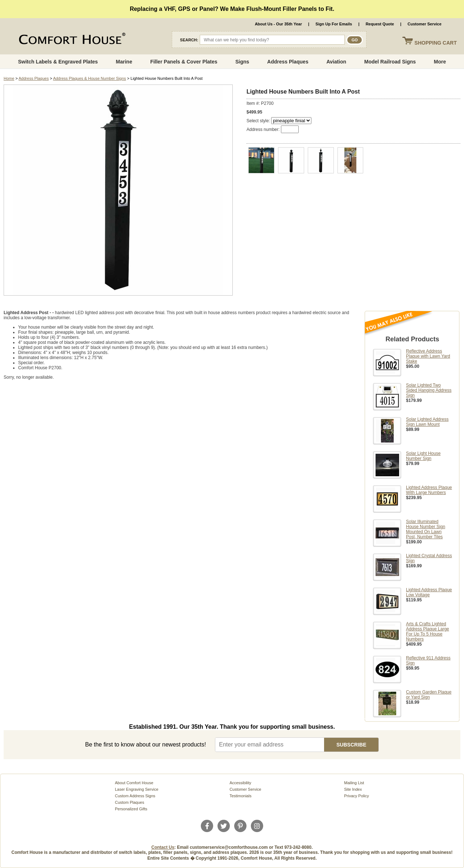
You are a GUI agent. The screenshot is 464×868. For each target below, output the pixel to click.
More (440, 62)
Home (9, 78)
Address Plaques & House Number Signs (89, 78)
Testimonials (241, 796)
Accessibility (240, 783)
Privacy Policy (356, 796)
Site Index (353, 789)
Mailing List (354, 783)
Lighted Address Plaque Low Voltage (429, 592)
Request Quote (380, 24)
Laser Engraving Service (137, 789)
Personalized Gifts (131, 809)
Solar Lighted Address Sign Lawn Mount (427, 422)
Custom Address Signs (135, 796)
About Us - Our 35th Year (278, 24)
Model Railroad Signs (390, 62)
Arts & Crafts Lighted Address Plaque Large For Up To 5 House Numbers (428, 632)
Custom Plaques (130, 802)
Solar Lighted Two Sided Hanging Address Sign (429, 390)
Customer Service (424, 24)
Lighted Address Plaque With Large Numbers (429, 490)
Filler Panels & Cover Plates (184, 62)
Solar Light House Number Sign (423, 456)
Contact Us (163, 847)
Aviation (336, 62)
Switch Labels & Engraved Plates (58, 62)
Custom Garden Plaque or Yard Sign (429, 695)
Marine (124, 62)
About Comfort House (134, 783)
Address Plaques (288, 62)
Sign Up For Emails (334, 24)
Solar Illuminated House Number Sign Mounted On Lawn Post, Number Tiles (426, 529)
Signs (242, 62)
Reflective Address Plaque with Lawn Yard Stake (428, 356)
